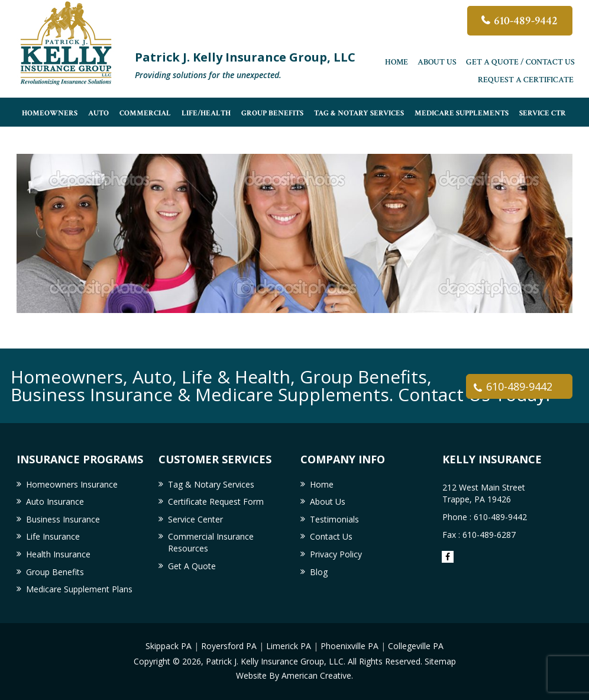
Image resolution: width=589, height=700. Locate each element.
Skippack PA (169, 646)
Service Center (195, 519)
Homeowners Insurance (72, 484)
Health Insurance (58, 554)
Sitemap (440, 661)
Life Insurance (53, 536)
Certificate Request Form (216, 501)
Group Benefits (55, 572)
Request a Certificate (526, 80)
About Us (437, 62)
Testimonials (334, 519)
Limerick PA (289, 646)
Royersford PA (229, 646)
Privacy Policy (336, 554)
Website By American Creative (294, 675)
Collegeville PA (416, 646)
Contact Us (331, 536)
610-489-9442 (526, 21)
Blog (319, 572)
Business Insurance (63, 519)
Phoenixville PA (349, 646)
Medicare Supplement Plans (79, 589)
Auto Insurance (55, 501)
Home (397, 62)
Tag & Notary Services (211, 484)
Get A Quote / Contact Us (520, 62)
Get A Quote (192, 566)
